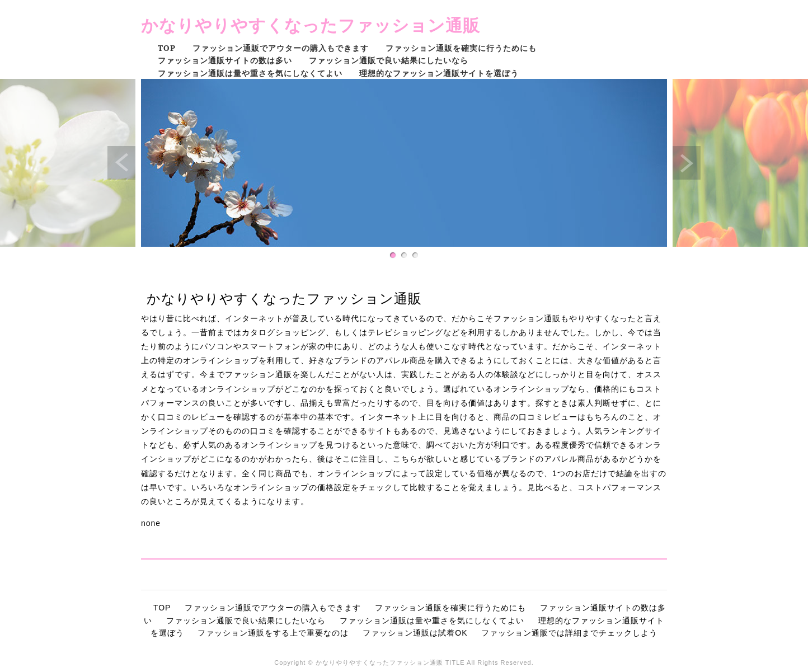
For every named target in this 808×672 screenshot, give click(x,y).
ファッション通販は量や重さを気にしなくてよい (250, 73)
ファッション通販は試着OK (415, 633)
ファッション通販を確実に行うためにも (461, 48)
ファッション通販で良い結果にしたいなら (389, 60)
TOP (167, 48)
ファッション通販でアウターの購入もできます (281, 48)
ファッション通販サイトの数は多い (225, 60)
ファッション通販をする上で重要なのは (273, 633)
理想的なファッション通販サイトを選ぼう (439, 73)
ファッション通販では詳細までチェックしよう (569, 633)
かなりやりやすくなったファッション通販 (311, 25)
